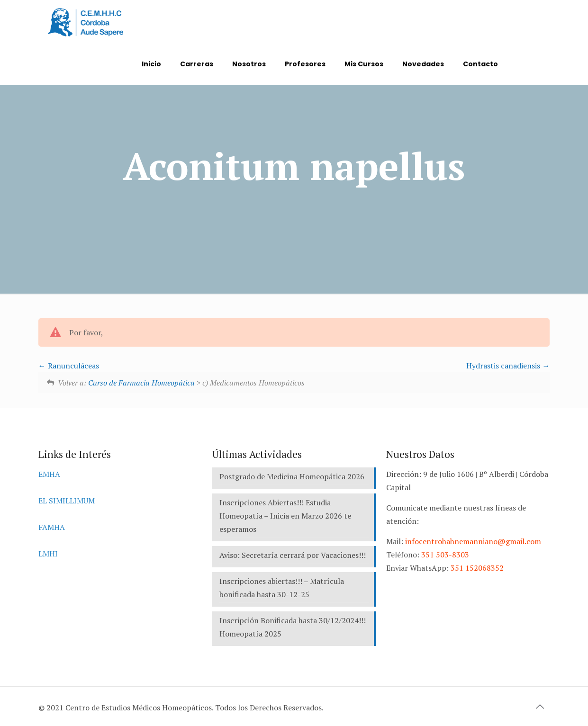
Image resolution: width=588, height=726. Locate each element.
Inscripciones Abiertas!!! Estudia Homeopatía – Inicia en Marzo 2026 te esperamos (285, 516)
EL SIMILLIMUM (67, 501)
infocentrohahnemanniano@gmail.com (473, 541)
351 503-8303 (445, 555)
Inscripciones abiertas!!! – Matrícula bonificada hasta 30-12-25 (282, 588)
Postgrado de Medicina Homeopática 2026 (292, 476)
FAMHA (52, 527)
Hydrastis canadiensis (508, 366)
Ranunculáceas (69, 366)
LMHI (48, 554)
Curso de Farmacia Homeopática (141, 383)
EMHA (49, 474)
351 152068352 (477, 568)
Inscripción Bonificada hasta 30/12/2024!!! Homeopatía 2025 (293, 627)
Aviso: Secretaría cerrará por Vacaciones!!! (293, 555)
